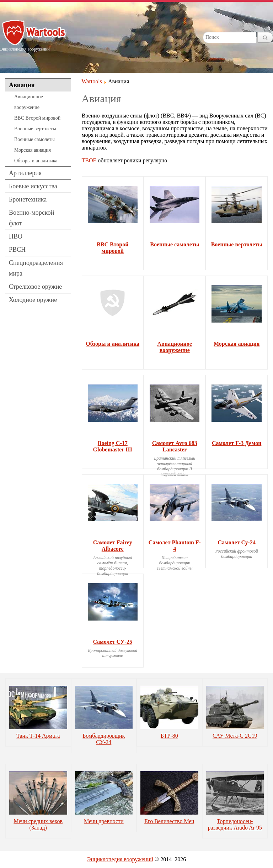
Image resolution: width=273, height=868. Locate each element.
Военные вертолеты (35, 129)
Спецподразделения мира (36, 268)
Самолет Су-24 (236, 542)
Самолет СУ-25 (113, 642)
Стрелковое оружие (35, 287)
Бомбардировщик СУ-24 (104, 739)
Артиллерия (25, 173)
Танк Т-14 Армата (38, 736)
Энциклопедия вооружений (120, 859)
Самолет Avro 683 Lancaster (175, 446)
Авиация (22, 85)
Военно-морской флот (31, 218)
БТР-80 (169, 736)
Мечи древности (104, 821)
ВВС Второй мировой (37, 118)
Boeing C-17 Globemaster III (113, 446)
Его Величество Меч (169, 821)
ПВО (16, 236)
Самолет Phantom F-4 (175, 546)
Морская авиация (33, 150)
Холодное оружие (33, 300)
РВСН (17, 250)
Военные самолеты (34, 139)
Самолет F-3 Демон (237, 443)
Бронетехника (28, 199)
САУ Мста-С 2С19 (235, 736)
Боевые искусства (33, 186)
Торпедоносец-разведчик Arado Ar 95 (235, 824)
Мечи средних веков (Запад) (38, 824)
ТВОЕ (89, 160)
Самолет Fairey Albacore (113, 546)
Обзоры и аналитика (36, 161)
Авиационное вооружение (29, 102)
